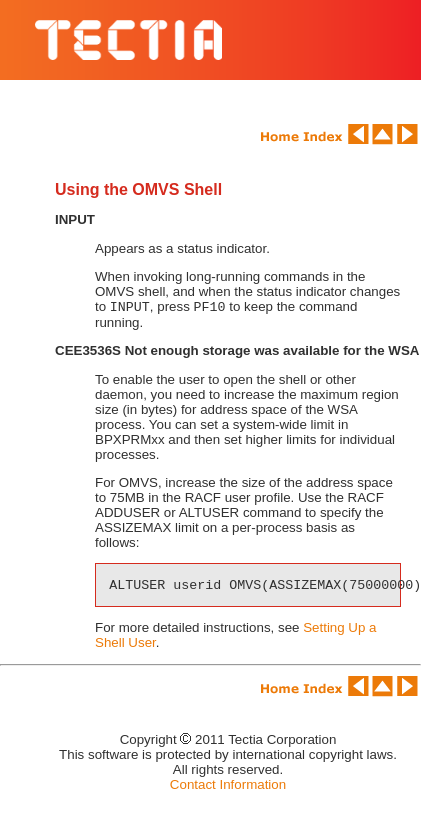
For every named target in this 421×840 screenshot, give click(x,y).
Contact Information (228, 786)
